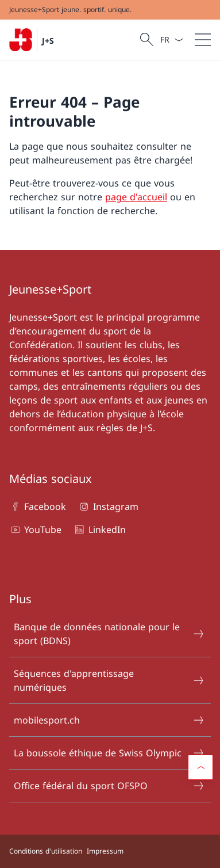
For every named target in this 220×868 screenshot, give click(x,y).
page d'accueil (136, 197)
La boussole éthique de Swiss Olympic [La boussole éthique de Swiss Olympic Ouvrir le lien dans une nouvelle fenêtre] (109, 753)
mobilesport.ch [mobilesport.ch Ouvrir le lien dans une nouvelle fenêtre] (109, 720)
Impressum (105, 851)
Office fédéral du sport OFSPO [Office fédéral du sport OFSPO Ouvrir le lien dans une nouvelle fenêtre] (109, 786)
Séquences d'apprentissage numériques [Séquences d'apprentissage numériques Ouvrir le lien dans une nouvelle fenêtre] (109, 680)
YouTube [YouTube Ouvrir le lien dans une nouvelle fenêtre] (35, 530)
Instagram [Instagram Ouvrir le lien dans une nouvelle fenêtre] (108, 507)
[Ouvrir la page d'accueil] (32, 40)
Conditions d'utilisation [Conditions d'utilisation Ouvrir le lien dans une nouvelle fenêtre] (46, 851)
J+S (48, 41)
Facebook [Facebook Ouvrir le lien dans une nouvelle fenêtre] (38, 507)
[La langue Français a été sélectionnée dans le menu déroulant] (171, 40)
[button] (200, 767)
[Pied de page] (110, 851)
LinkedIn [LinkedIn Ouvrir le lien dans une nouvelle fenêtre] (99, 530)
